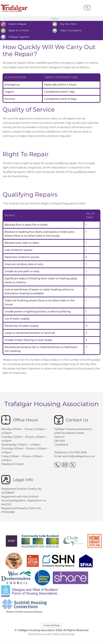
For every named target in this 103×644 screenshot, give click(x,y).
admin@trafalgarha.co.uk (79, 456)
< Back (54, 19)
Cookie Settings (52, 625)
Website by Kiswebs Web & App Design (52, 634)
